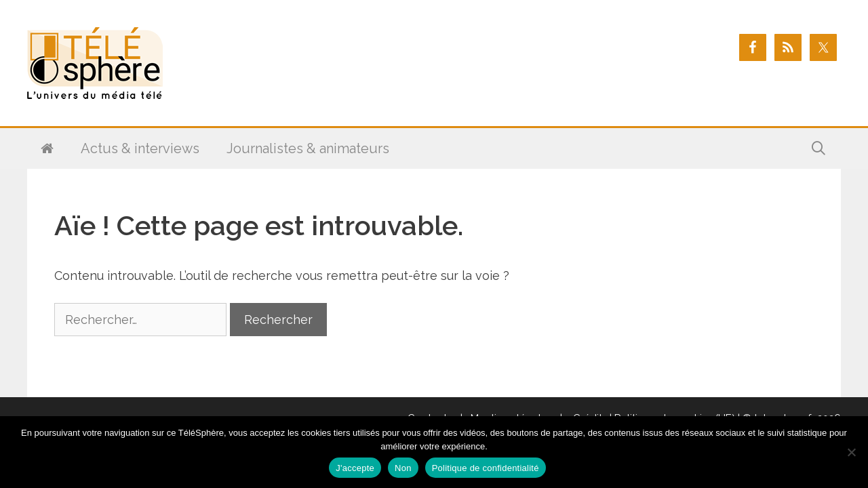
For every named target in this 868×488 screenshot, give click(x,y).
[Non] (851, 452)
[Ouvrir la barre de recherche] (818, 148)
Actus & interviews (140, 148)
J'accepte (355, 468)
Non (403, 468)
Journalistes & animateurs (308, 148)
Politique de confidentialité (486, 468)
